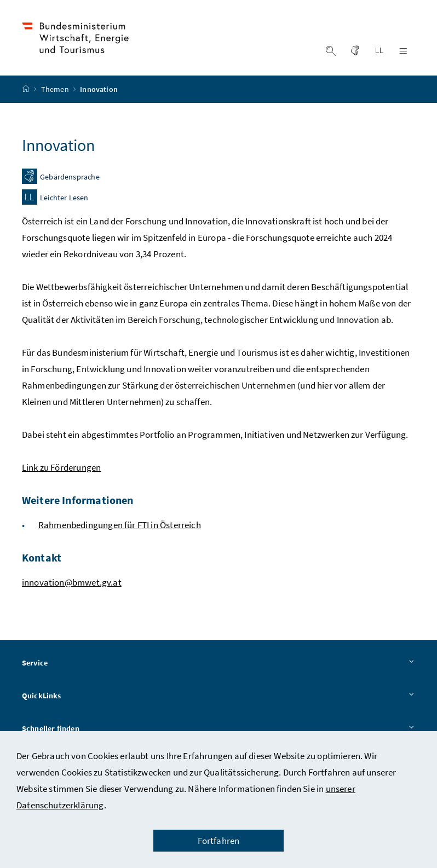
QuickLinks (219, 696)
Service (219, 663)
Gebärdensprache (70, 177)
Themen (56, 89)
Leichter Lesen (64, 198)
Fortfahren (219, 841)
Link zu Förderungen (61, 467)
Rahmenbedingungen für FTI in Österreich (120, 525)
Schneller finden (219, 729)
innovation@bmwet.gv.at (72, 582)
